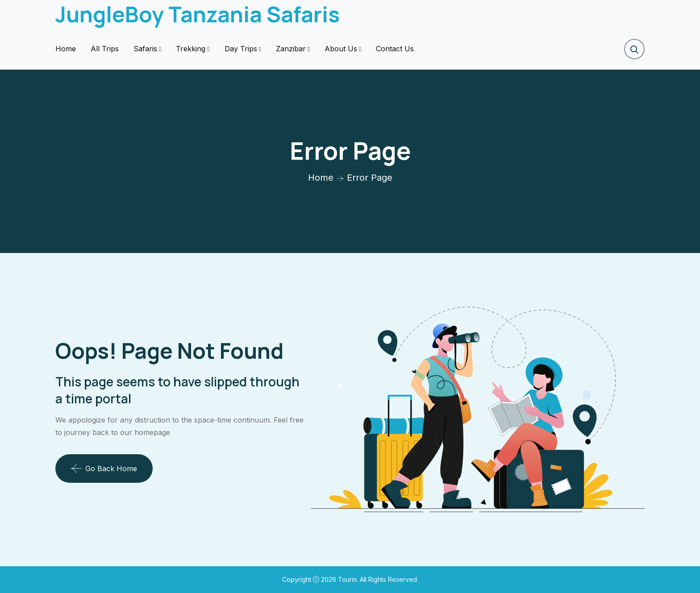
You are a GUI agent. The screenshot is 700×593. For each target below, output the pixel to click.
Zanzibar (291, 49)
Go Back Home (104, 469)
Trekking (191, 49)
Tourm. (349, 579)
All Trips (105, 49)
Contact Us (395, 49)
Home (66, 49)
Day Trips (241, 49)
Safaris (145, 49)
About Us (341, 49)
